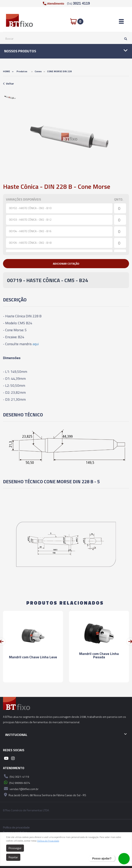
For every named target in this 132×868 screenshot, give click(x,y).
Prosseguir (15, 848)
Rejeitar (13, 857)
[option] (10, 97)
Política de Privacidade (48, 841)
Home (6, 71)
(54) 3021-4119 (16, 776)
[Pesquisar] (125, 39)
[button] (66, 264)
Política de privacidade (16, 827)
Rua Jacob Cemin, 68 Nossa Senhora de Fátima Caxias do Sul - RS (45, 795)
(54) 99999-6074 (17, 782)
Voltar (8, 83)
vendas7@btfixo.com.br (21, 789)
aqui (36, 344)
